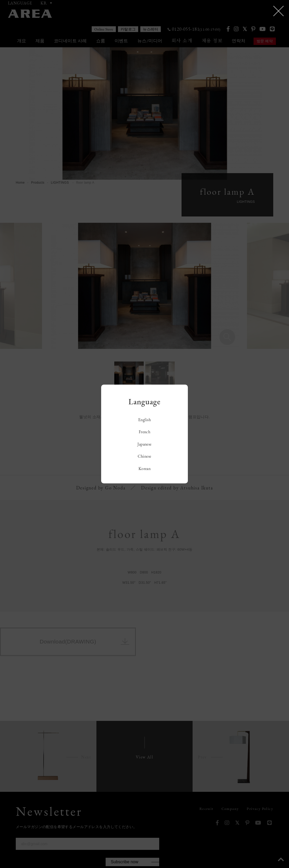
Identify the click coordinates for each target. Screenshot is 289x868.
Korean (145, 469)
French (145, 432)
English (145, 420)
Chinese (144, 456)
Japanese (145, 444)
